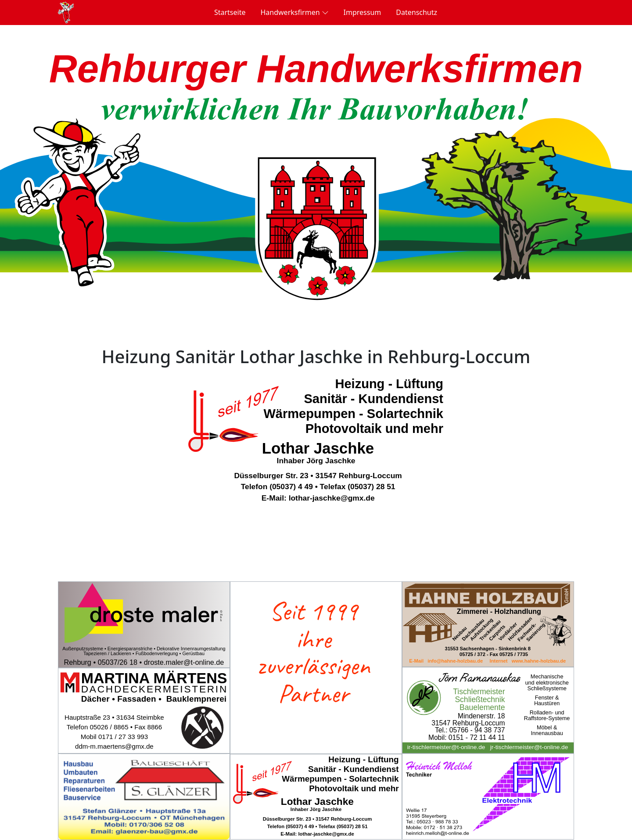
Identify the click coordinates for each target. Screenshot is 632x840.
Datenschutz (417, 12)
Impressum (363, 12)
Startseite (230, 12)
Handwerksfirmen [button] (294, 12)
